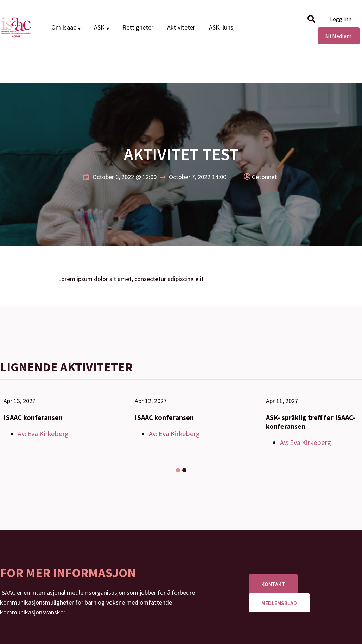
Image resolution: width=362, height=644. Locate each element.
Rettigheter (138, 27)
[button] (311, 19)
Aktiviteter (181, 27)
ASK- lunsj (222, 27)
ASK (99, 27)
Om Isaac (64, 27)
